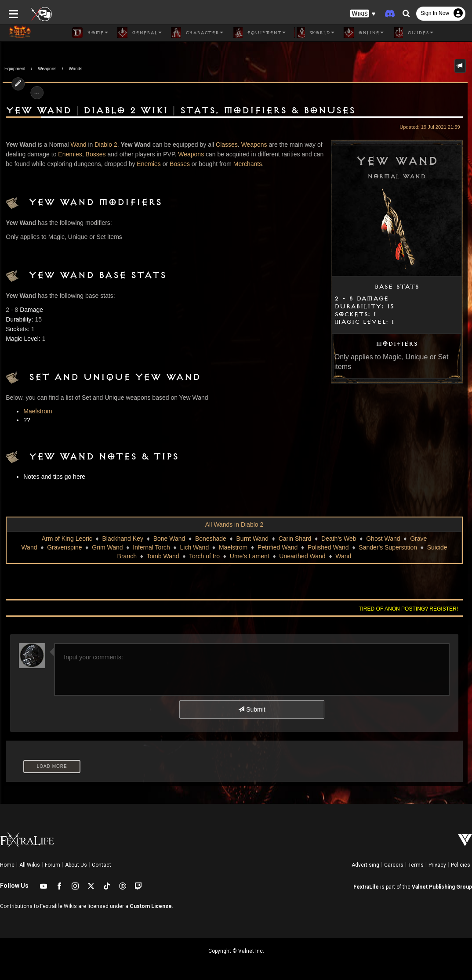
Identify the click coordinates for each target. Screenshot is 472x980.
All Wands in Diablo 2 (234, 524)
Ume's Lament (250, 556)
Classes (224, 145)
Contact (102, 865)
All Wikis (30, 865)
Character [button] (197, 33)
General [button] (139, 33)
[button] (363, 13)
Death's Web (339, 539)
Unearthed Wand (302, 556)
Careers (394, 865)
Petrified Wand (278, 547)
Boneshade (211, 539)
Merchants (237, 164)
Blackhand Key (123, 539)
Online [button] (363, 33)
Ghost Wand (383, 539)
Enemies (68, 154)
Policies (461, 865)
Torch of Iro (204, 556)
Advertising (365, 865)
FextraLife (366, 887)
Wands (76, 69)
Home (7, 865)
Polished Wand (328, 547)
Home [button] (90, 33)
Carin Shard (295, 539)
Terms (416, 865)
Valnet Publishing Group (442, 887)
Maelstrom (35, 411)
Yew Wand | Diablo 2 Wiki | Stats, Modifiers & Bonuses (178, 111)
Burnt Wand (252, 539)
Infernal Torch (151, 547)
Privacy (437, 865)
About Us (76, 865)
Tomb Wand (163, 556)
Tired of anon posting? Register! (411, 609)
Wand (76, 145)
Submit (252, 709)
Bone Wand (169, 539)
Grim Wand (107, 547)
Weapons (47, 69)
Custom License (151, 906)
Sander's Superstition (388, 547)
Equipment (15, 69)
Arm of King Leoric (67, 539)
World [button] (314, 33)
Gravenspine (64, 547)
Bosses (93, 154)
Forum (53, 865)
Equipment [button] (259, 33)
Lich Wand (195, 547)
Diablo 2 (103, 145)
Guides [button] (413, 33)
